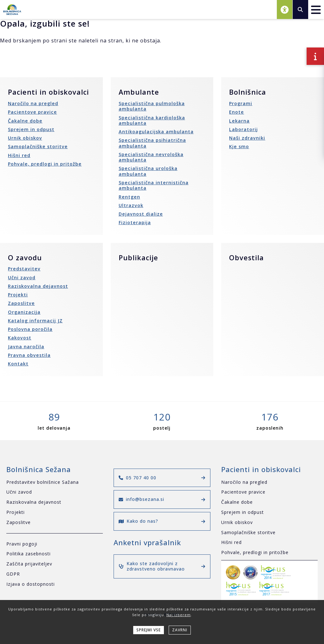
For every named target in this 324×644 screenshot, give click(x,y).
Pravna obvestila (29, 355)
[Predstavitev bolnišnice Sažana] (55, 482)
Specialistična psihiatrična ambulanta (152, 143)
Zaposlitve (21, 303)
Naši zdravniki (247, 138)
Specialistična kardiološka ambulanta (152, 120)
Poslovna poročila (30, 329)
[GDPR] (55, 574)
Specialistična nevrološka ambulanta (151, 157)
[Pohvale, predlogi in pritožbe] (269, 553)
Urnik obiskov (25, 138)
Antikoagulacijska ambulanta (156, 132)
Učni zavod (22, 278)
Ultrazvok (131, 205)
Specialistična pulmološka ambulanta (152, 106)
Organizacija (24, 312)
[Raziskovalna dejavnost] (55, 502)
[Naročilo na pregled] (269, 482)
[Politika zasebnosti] (55, 554)
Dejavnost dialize (141, 214)
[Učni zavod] (55, 492)
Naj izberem (179, 615)
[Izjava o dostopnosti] (55, 584)
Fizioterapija (135, 222)
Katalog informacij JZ (35, 321)
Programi (241, 103)
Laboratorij (243, 129)
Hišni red (19, 155)
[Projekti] (55, 512)
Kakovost (20, 338)
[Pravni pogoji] (55, 544)
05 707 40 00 (162, 478)
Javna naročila (26, 347)
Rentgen (129, 197)
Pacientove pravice (32, 112)
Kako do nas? (162, 521)
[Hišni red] (269, 543)
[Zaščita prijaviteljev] (55, 564)
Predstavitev (24, 269)
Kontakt (18, 364)
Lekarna (239, 121)
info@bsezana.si (162, 499)
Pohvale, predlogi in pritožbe (45, 164)
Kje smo (239, 146)
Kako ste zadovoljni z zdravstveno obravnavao (162, 566)
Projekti (18, 295)
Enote (237, 112)
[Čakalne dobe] (269, 502)
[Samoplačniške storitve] (269, 533)
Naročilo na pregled (33, 103)
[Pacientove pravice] (269, 492)
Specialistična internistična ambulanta (154, 185)
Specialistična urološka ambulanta (148, 171)
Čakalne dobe (25, 121)
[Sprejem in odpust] (269, 512)
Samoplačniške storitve (38, 146)
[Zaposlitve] (55, 523)
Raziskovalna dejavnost (38, 286)
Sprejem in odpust (31, 129)
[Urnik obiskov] (269, 523)
